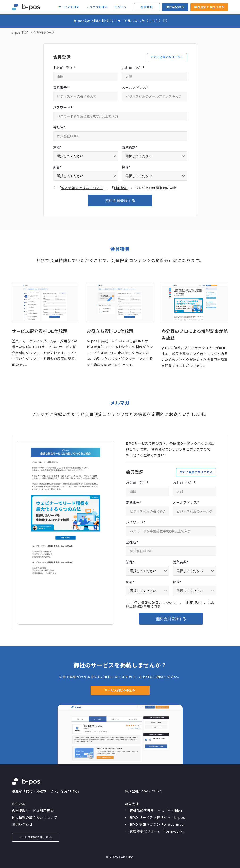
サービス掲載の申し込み (36, 837)
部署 (57, 167)
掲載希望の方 (175, 7)
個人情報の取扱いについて (82, 188)
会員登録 (147, 7)
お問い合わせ (22, 825)
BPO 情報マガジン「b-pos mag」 (158, 825)
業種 (57, 147)
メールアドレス (135, 88)
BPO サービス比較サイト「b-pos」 (159, 818)
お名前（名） (133, 68)
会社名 (59, 127)
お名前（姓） (64, 68)
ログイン (121, 7)
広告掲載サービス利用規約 (33, 811)
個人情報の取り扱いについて (34, 818)
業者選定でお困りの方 (209, 7)
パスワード (63, 108)
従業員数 (130, 147)
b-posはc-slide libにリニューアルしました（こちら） (120, 21)
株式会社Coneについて (144, 791)
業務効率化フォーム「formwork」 (158, 831)
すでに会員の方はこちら (167, 57)
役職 (126, 167)
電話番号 (61, 88)
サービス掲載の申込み (120, 690)
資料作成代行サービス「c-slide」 (157, 811)
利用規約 (120, 188)
